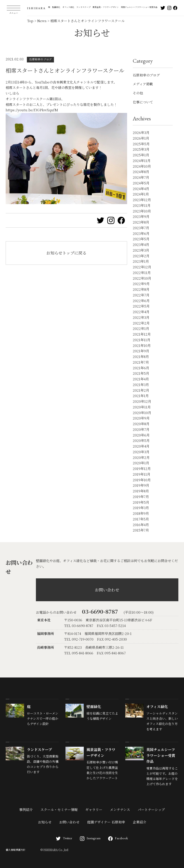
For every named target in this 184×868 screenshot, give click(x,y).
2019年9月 (141, 485)
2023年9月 (141, 216)
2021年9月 (141, 351)
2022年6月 (141, 301)
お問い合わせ (107, 590)
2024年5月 (141, 183)
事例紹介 (26, 810)
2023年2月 (141, 256)
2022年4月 (141, 312)
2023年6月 (141, 233)
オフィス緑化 (68, 7)
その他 (138, 93)
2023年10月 (142, 211)
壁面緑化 (56, 7)
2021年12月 (142, 334)
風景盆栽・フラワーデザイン (106, 7)
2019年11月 (142, 474)
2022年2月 (141, 323)
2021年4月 (141, 379)
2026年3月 (141, 132)
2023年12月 (142, 200)
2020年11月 (142, 407)
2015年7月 (141, 530)
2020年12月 (142, 401)
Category (143, 61)
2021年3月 (141, 385)
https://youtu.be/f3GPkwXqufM (32, 110)
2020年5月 (141, 440)
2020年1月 (141, 463)
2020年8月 (141, 424)
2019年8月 (141, 491)
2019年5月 (141, 502)
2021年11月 (142, 340)
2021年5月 (141, 373)
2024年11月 (142, 161)
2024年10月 (142, 166)
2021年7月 (141, 362)
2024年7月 (141, 177)
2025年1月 (141, 155)
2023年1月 (141, 261)
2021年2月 (141, 390)
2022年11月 (142, 273)
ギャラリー (94, 810)
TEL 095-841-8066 (79, 653)
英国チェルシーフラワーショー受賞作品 (139, 7)
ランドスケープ (83, 7)
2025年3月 (141, 149)
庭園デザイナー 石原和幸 (106, 822)
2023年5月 (141, 239)
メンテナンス (120, 810)
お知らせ (45, 822)
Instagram (90, 838)
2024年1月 (141, 194)
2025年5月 (141, 144)
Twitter (64, 838)
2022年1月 (141, 328)
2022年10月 (142, 278)
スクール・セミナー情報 (59, 810)
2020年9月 (141, 418)
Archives (142, 118)
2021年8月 (141, 356)
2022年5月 (141, 306)
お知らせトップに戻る (66, 253)
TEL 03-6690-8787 (79, 626)
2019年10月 (142, 480)
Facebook (118, 838)
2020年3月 (141, 452)
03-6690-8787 (100, 611)
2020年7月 (141, 429)
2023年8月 (141, 222)
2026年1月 (141, 138)
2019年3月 (141, 508)
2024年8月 (141, 172)
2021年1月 (141, 396)
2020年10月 (142, 413)
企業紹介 (140, 822)
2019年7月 (141, 497)
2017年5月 (141, 519)
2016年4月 (141, 525)
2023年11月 (142, 205)
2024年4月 (141, 189)
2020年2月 (141, 457)
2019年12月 (142, 469)
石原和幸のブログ (146, 75)
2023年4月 (141, 244)
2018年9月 (141, 513)
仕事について (143, 102)
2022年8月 (141, 289)
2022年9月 (141, 284)
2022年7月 (141, 295)
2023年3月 (141, 250)
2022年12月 (142, 267)
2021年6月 (141, 368)
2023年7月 (141, 228)
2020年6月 (141, 435)
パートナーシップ (151, 810)
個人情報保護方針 (16, 850)
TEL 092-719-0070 (79, 639)
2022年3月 (141, 317)
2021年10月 (142, 345)
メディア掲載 (143, 84)
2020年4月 (141, 446)
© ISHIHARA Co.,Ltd (54, 850)
